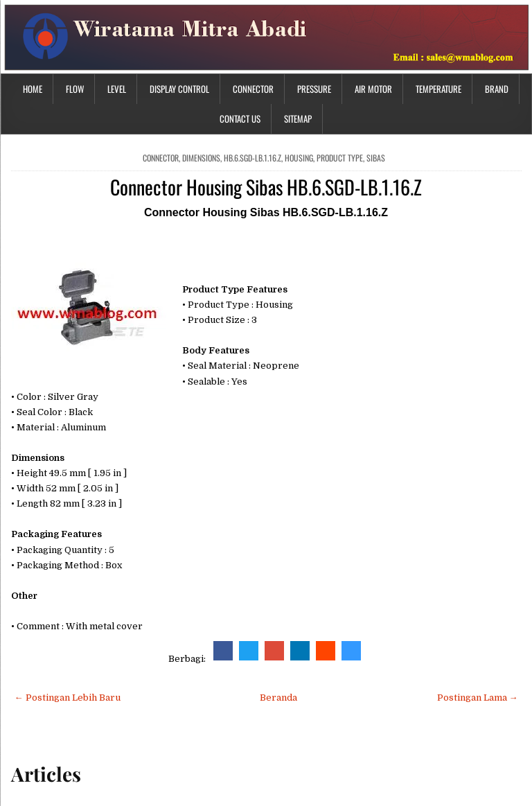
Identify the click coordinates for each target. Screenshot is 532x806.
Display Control (179, 89)
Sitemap (298, 119)
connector (161, 158)
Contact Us (240, 119)
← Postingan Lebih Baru (68, 698)
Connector (253, 89)
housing (299, 158)
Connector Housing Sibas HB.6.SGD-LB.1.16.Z (266, 187)
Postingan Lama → (478, 698)
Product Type (340, 158)
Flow (75, 89)
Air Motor (373, 89)
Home (33, 89)
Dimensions (201, 158)
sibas (376, 158)
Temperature (438, 89)
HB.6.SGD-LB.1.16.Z (252, 158)
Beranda (278, 698)
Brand (497, 89)
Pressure (314, 89)
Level (117, 89)
